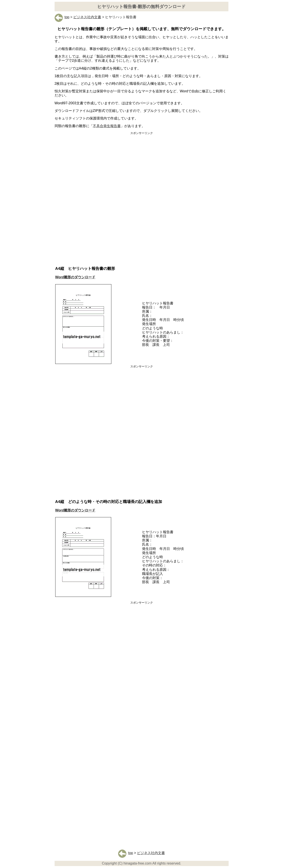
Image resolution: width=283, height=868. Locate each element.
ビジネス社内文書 (87, 17)
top (62, 17)
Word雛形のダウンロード (75, 277)
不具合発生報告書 (107, 126)
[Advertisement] (142, 169)
